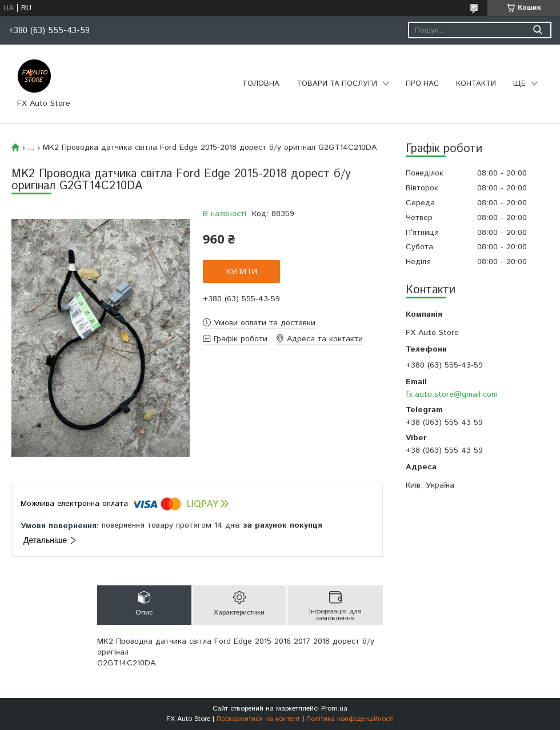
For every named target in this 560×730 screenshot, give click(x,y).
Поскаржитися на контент (258, 719)
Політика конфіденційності (350, 719)
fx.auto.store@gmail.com (452, 394)
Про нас (422, 84)
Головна (261, 84)
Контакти (476, 84)
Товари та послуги (337, 84)
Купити (242, 272)
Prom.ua (334, 709)
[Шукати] (537, 30)
